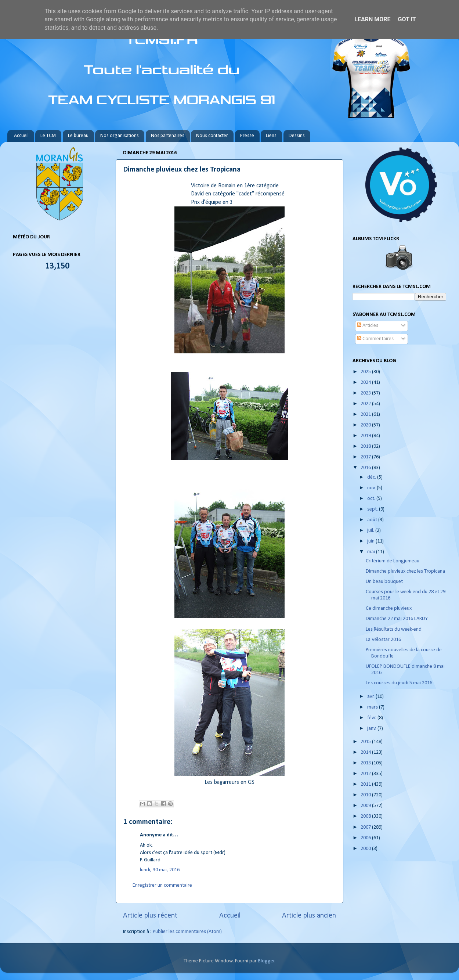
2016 (366, 468)
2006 (366, 838)
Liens (271, 136)
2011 (366, 784)
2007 (366, 827)
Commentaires (375, 339)
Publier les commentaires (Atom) (187, 932)
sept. (373, 509)
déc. (372, 477)
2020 (366, 425)
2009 (366, 806)
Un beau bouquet (384, 582)
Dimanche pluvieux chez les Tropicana (405, 571)
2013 (366, 763)
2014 (366, 752)
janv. (372, 729)
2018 (366, 446)
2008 (366, 816)
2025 (366, 372)
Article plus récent (150, 916)
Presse (247, 136)
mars (373, 707)
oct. (372, 499)
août (373, 520)
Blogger (266, 961)
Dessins (297, 136)
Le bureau (78, 136)
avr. (371, 697)
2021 (366, 415)
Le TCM (48, 136)
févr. (372, 718)
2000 (366, 849)
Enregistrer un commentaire (162, 885)
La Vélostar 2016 (383, 640)
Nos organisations (120, 136)
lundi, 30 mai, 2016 (160, 870)
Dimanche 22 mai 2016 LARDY (397, 619)
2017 (366, 457)
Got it (407, 19)
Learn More (372, 19)
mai (372, 552)
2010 (366, 795)
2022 (366, 404)
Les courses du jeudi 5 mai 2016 (399, 683)
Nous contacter (212, 136)
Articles (368, 326)
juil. (371, 531)
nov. (372, 488)
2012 (366, 774)
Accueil (21, 136)
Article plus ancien (309, 916)
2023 (366, 393)
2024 (366, 383)
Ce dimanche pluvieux (389, 608)
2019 (366, 436)
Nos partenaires (168, 136)
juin (371, 541)
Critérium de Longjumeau (393, 561)
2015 (366, 742)
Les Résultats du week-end (394, 629)
